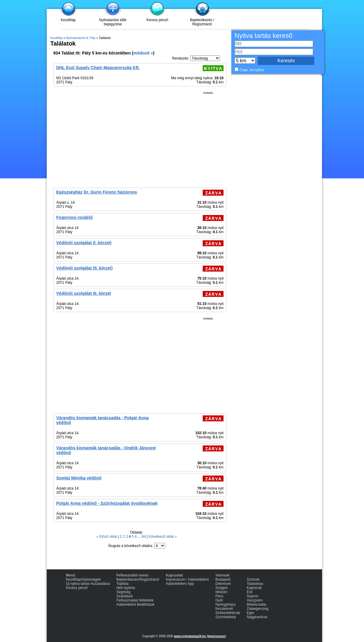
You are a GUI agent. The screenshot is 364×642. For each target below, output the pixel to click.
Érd (250, 592)
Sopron (253, 596)
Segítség (123, 592)
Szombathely (226, 617)
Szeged (222, 588)
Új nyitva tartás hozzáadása (88, 584)
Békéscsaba (256, 604)
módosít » (143, 53)
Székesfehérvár (228, 613)
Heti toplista (126, 588)
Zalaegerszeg (258, 609)
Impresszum (216, 636)
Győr (219, 600)
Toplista (122, 584)
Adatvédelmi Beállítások (135, 604)
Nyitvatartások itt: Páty (81, 38)
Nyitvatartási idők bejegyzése (113, 22)
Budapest (223, 579)
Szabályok (125, 596)
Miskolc (221, 592)
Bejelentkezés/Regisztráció (138, 579)
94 (144, 537)
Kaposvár (254, 588)
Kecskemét (224, 609)
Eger (250, 613)
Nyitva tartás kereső (263, 36)
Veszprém (255, 600)
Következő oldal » (163, 537)
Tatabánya (255, 584)
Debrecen (223, 584)
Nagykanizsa (257, 617)
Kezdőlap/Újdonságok (83, 579)
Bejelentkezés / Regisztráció (202, 22)
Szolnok (253, 579)
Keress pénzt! (157, 20)
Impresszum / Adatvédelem (187, 579)
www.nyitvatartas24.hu (190, 636)
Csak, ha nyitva (251, 70)
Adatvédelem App (180, 584)
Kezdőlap (68, 20)
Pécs (220, 596)
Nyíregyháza (225, 604)
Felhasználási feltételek (135, 600)
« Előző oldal (107, 537)
